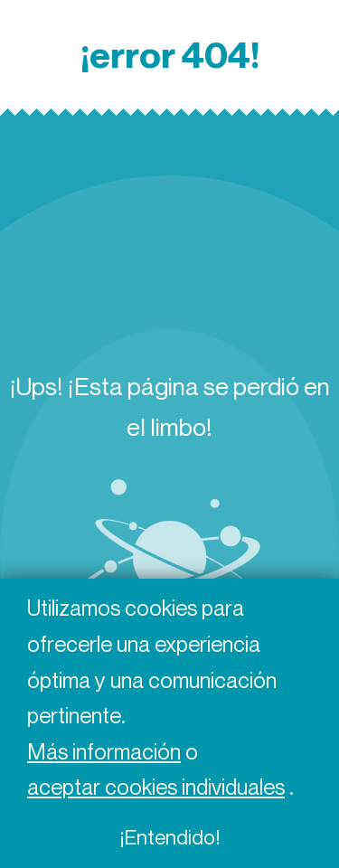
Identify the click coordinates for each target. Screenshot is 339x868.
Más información (104, 751)
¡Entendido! (169, 837)
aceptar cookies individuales (156, 788)
